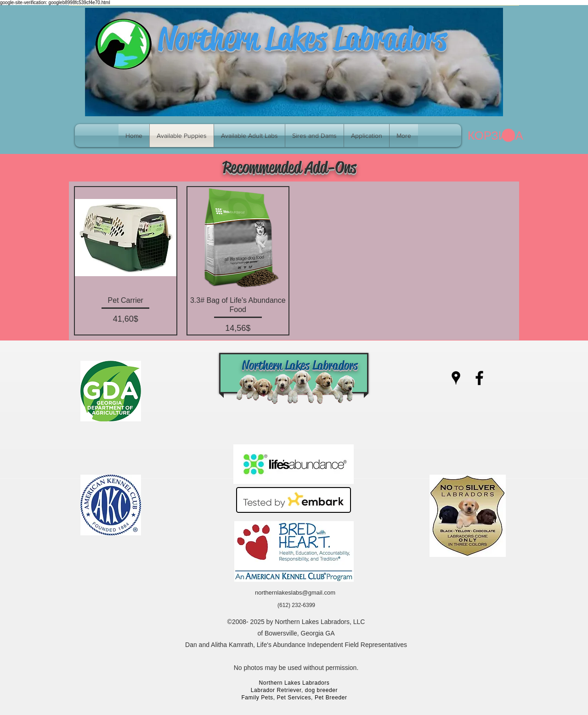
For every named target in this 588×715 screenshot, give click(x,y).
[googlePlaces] (456, 378)
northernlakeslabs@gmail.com (295, 593)
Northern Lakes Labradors (302, 39)
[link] (491, 136)
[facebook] (479, 378)
